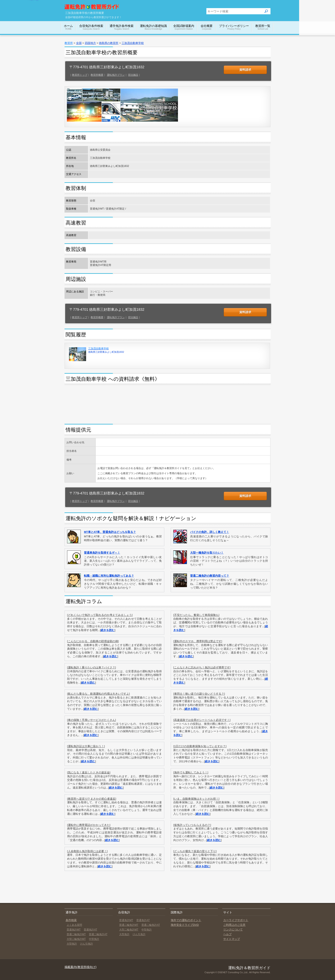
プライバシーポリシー (234, 27)
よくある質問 (74, 925)
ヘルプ (227, 934)
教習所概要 (97, 75)
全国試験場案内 (184, 27)
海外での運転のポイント (186, 920)
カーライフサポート (236, 920)
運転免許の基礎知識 (153, 27)
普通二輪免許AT (98, 934)
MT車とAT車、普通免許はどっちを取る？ (110, 532)
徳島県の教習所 (109, 43)
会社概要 (207, 27)
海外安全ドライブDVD (185, 925)
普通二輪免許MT (76, 934)
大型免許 (72, 944)
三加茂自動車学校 (133, 43)
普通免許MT (74, 930)
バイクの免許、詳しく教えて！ (210, 532)
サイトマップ (232, 939)
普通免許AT (90, 930)
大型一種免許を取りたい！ (207, 553)
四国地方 (90, 43)
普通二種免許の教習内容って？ (210, 576)
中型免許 (94, 939)
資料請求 (245, 70)
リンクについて (233, 930)
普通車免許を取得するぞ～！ (102, 553)
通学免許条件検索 (122, 27)
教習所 (69, 43)
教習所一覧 (263, 27)
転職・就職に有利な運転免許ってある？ (109, 576)
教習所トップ (80, 75)
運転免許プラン (116, 75)
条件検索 (71, 920)
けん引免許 (87, 944)
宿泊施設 (133, 75)
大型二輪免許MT (76, 939)
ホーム (68, 27)
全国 (79, 43)
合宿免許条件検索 (91, 27)
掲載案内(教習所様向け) (80, 967)
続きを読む (108, 630)
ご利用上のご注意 (234, 925)
